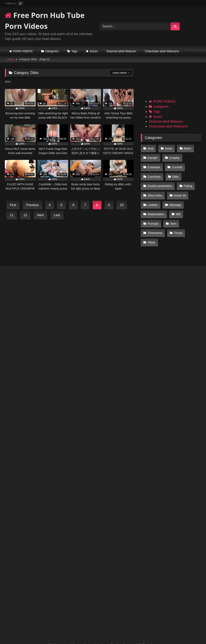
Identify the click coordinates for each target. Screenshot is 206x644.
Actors (94, 51)
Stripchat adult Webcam (121, 51)
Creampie (154, 165)
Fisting (187, 182)
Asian (168, 148)
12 (25, 215)
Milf (177, 208)
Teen (173, 216)
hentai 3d (179, 191)
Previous (32, 205)
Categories (52, 51)
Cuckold (176, 165)
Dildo (175, 174)
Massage (174, 199)
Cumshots (154, 174)
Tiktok (151, 233)
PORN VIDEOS (23, 51)
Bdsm (186, 148)
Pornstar (153, 216)
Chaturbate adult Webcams (162, 51)
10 (122, 205)
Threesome (155, 225)
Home (11, 59)
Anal (150, 148)
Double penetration (160, 182)
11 (12, 215)
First (13, 205)
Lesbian (152, 199)
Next (41, 215)
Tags (74, 51)
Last (57, 215)
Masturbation (156, 208)
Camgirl (152, 157)
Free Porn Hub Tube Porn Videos (45, 21)
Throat (177, 225)
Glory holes (155, 191)
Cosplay (174, 157)
